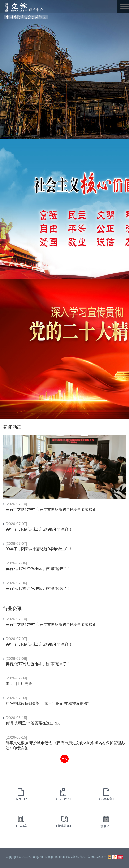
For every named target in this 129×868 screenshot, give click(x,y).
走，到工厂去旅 (19, 684)
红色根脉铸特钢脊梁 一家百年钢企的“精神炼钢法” (47, 703)
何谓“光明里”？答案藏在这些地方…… (37, 723)
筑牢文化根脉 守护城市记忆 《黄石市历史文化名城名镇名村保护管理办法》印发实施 (65, 746)
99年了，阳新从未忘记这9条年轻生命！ (39, 529)
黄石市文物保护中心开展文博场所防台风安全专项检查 (51, 510)
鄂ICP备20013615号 (93, 857)
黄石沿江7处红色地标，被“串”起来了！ (38, 569)
